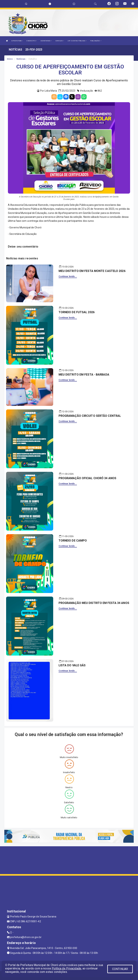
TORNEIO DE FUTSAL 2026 (77, 312)
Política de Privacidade (66, 968)
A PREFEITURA (17, 41)
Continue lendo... (68, 276)
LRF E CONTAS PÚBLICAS (77, 41)
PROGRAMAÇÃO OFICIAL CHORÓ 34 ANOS (87, 478)
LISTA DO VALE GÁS (72, 665)
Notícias (21, 59)
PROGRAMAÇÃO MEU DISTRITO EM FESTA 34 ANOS (94, 603)
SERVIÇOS (60, 41)
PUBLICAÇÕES (96, 41)
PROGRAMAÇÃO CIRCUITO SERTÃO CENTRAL (90, 416)
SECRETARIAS (46, 41)
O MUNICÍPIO (32, 41)
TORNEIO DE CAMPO (73, 541)
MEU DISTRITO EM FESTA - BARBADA (84, 375)
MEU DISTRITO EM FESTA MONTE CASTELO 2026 (92, 271)
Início (10, 59)
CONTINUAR (120, 969)
